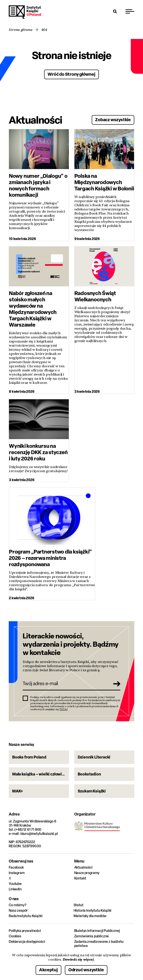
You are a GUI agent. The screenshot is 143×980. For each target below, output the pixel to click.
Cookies (15, 936)
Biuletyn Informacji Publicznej (97, 931)
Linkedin (15, 889)
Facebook (16, 867)
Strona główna (21, 30)
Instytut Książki (25, 12)
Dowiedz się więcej (78, 959)
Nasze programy (87, 873)
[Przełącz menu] (130, 11)
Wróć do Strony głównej (71, 74)
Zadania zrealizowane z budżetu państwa (99, 944)
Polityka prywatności (25, 931)
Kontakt (80, 878)
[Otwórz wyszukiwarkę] (115, 11)
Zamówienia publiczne (92, 936)
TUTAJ (63, 709)
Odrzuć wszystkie (86, 970)
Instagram (17, 873)
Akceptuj (48, 970)
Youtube (15, 884)
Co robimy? (17, 905)
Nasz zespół (18, 910)
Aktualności (83, 867)
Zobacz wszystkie (113, 120)
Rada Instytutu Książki (26, 916)
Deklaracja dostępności (27, 942)
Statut (78, 905)
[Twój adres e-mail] (65, 684)
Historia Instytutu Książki (93, 910)
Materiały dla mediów (90, 916)
